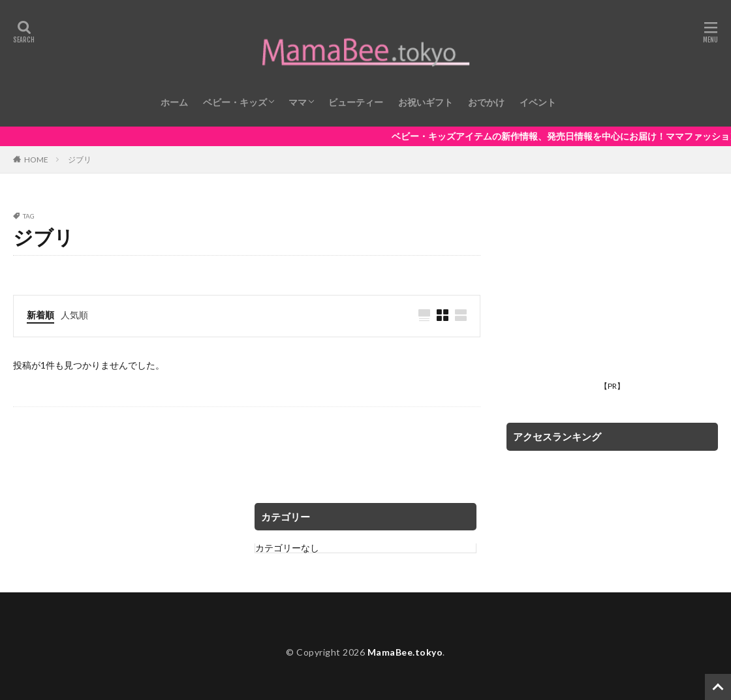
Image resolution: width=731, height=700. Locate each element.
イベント (538, 102)
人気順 (74, 315)
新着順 (40, 315)
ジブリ (80, 160)
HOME (36, 159)
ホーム (174, 102)
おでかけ (486, 102)
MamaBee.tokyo (405, 652)
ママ (298, 102)
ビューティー (356, 102)
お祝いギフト (426, 102)
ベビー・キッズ (235, 102)
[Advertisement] (613, 294)
